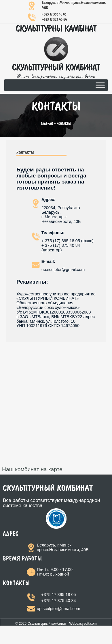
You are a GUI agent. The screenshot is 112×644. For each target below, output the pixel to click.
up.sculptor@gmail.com (59, 609)
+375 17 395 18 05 (54, 15)
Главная (47, 124)
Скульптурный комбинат (47, 624)
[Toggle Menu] (100, 85)
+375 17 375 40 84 (54, 20)
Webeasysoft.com (83, 624)
